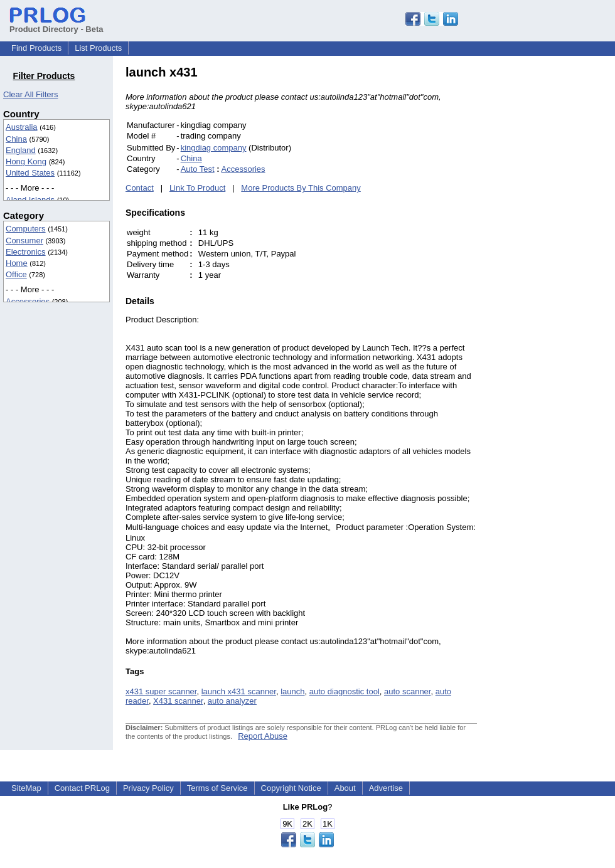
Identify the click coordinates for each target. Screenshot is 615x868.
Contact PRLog (82, 788)
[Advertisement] (562, 253)
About (345, 788)
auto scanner (407, 691)
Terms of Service (217, 788)
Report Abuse (263, 736)
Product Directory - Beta (56, 24)
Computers (26, 229)
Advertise (386, 788)
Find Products (36, 48)
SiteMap (26, 788)
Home (17, 263)
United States (30, 173)
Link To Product (197, 188)
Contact (140, 188)
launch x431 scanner (239, 691)
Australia (22, 127)
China (16, 139)
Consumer (24, 241)
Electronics (26, 252)
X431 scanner (178, 701)
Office (16, 274)
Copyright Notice (291, 788)
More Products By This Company (301, 188)
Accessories (28, 301)
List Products (98, 48)
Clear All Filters (30, 94)
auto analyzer (232, 701)
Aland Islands (30, 200)
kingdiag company (214, 148)
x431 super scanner (161, 691)
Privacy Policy (148, 788)
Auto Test (198, 169)
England (21, 150)
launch (292, 691)
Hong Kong (26, 161)
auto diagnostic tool (345, 691)
